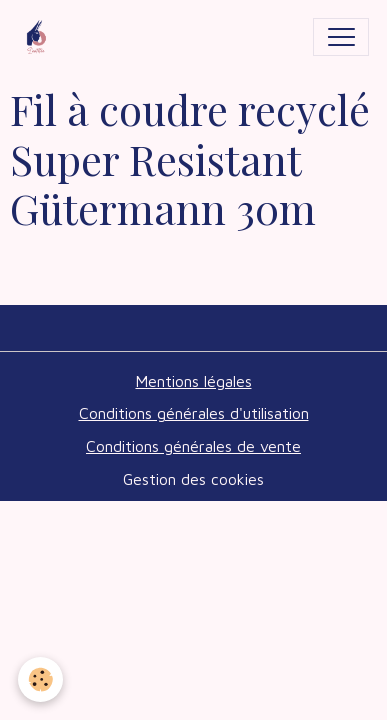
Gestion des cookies (193, 479)
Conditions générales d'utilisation (194, 413)
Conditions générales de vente (193, 446)
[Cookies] (40, 679)
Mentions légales (194, 381)
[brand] (41, 37)
